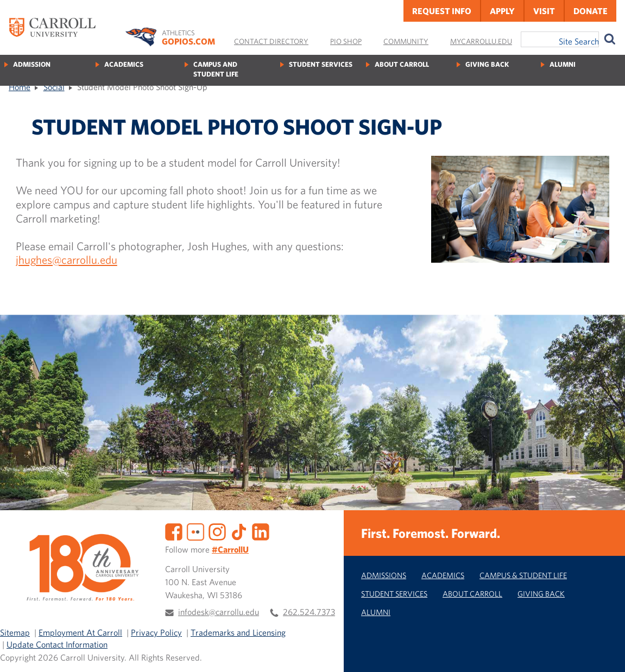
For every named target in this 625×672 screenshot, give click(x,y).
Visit (544, 11)
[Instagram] (217, 530)
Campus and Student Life (216, 69)
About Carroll (402, 64)
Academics (124, 64)
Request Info (442, 11)
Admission (32, 64)
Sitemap (15, 632)
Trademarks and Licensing (238, 632)
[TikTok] (239, 530)
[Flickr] (195, 530)
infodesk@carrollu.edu (219, 612)
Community (406, 41)
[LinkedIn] (261, 530)
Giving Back (487, 64)
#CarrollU (230, 549)
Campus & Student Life (523, 575)
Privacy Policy (156, 632)
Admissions (384, 575)
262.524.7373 (309, 612)
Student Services (321, 64)
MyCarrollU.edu (481, 41)
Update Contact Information (57, 644)
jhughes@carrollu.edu (67, 259)
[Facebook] (174, 530)
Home (20, 87)
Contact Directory (271, 41)
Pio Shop (346, 41)
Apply (502, 11)
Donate (591, 11)
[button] (605, 652)
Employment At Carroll (80, 632)
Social (54, 87)
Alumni (563, 64)
